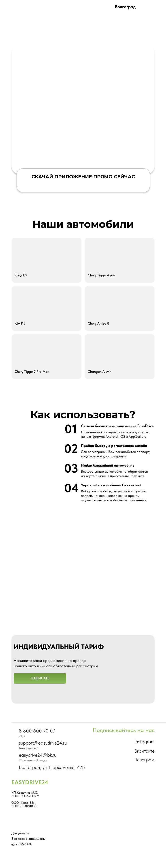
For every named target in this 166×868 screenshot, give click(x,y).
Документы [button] (20, 833)
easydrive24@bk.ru (38, 755)
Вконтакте (144, 751)
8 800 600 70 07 (37, 731)
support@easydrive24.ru (43, 743)
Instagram (144, 741)
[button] (40, 678)
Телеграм (145, 760)
